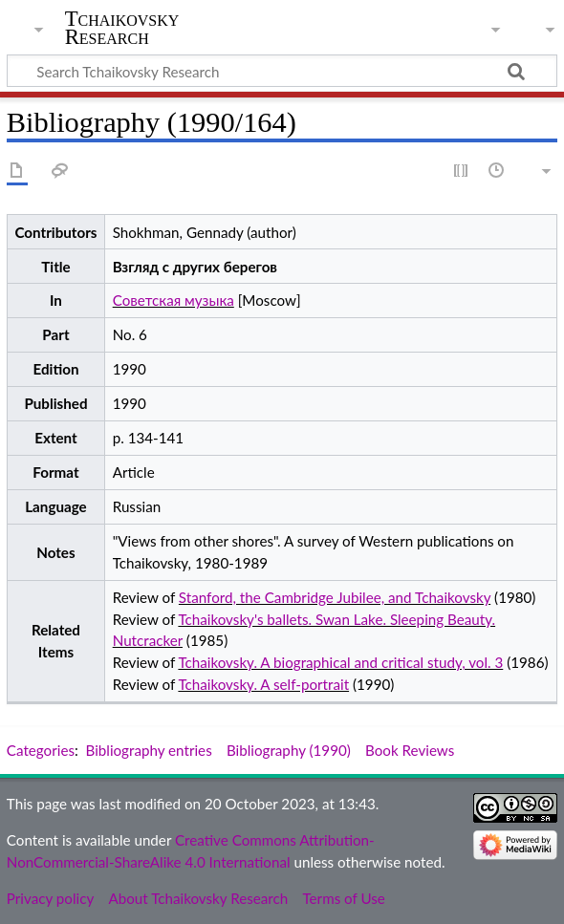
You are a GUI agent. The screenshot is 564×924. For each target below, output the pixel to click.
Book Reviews (410, 750)
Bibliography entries (149, 750)
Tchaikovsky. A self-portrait (263, 684)
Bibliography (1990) (289, 750)
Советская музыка (174, 300)
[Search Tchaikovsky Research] (282, 71)
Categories (41, 750)
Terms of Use (343, 898)
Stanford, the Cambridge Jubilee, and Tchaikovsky (335, 597)
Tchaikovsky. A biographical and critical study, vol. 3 (340, 662)
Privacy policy (50, 898)
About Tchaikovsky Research (198, 898)
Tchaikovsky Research (122, 28)
